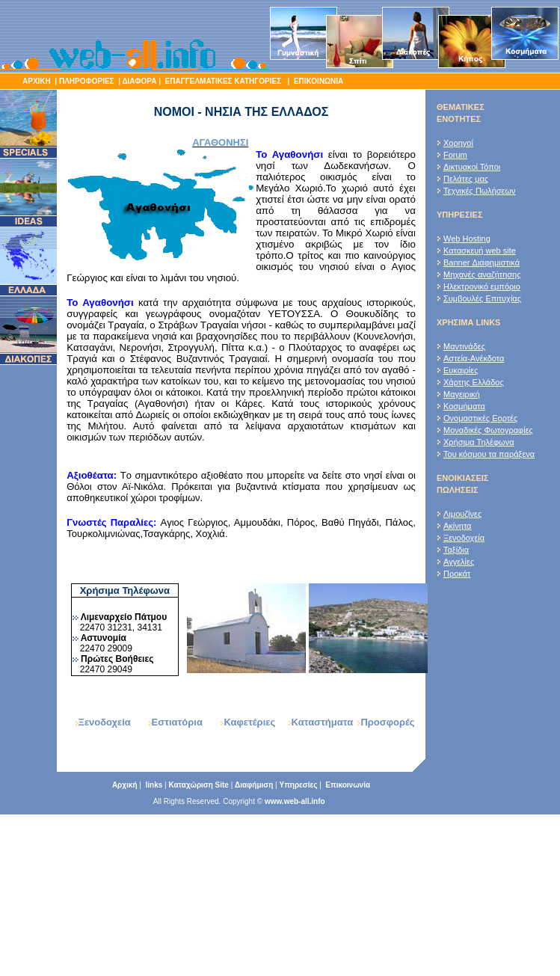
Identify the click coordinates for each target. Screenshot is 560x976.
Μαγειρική (462, 394)
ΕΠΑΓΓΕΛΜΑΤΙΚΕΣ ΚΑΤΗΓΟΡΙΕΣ (224, 81)
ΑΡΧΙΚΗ (37, 81)
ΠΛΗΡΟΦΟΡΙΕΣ (87, 81)
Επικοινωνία (348, 785)
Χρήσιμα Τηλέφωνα (479, 442)
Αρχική (125, 785)
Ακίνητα (457, 526)
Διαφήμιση (254, 785)
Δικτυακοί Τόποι (472, 167)
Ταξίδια (456, 550)
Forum (455, 155)
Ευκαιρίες (461, 370)
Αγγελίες (459, 562)
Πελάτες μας (466, 179)
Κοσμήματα (464, 406)
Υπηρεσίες (298, 785)
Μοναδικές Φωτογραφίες (488, 430)
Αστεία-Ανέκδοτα (474, 358)
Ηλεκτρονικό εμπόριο (482, 286)
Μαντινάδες (464, 346)
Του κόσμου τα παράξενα (489, 454)
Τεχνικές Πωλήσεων (480, 191)
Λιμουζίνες (462, 514)
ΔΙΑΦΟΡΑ (139, 81)
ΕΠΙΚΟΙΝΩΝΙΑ (317, 81)
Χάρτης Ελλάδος (474, 382)
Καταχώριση (199, 785)
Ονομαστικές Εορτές (480, 418)
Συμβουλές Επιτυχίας (482, 298)
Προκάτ (457, 574)
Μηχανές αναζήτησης (482, 274)
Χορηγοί (458, 143)
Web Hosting (467, 239)
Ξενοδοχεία (464, 538)
